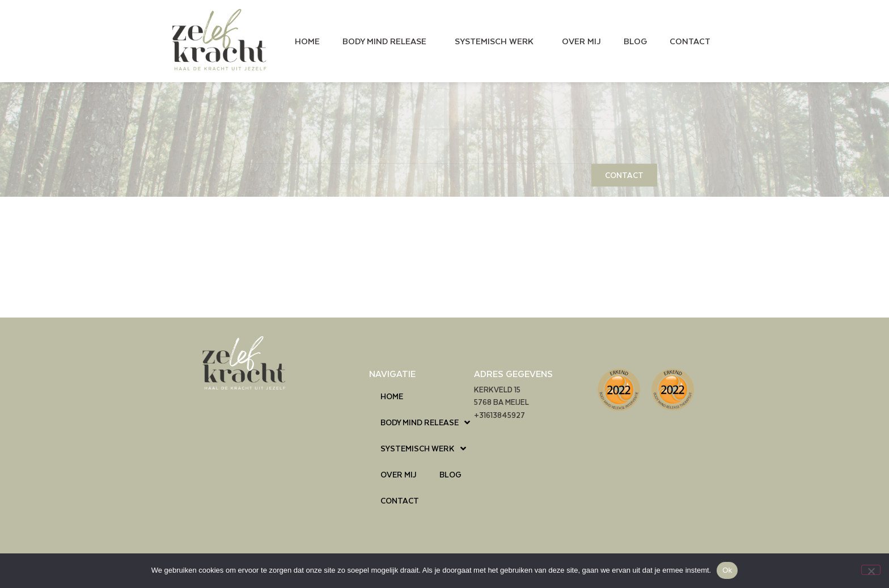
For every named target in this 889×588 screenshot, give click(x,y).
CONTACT (690, 41)
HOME (307, 41)
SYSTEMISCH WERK (497, 41)
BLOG (635, 41)
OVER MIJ (581, 41)
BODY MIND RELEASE (387, 41)
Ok (727, 570)
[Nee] (871, 570)
